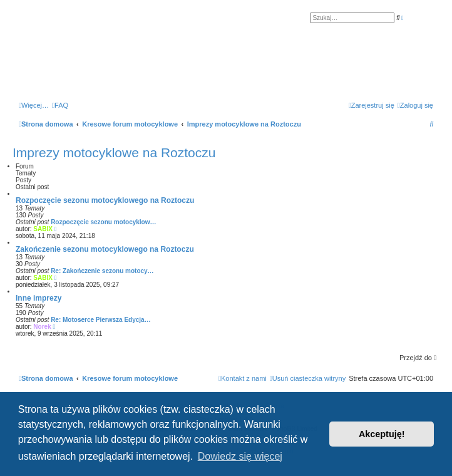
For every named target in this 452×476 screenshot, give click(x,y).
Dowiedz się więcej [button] (240, 456)
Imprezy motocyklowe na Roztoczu (114, 153)
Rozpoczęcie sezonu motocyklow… (103, 222)
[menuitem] (60, 105)
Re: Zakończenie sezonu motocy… (102, 271)
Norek (42, 327)
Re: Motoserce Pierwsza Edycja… (101, 320)
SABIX (43, 229)
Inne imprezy (39, 298)
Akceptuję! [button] (382, 434)
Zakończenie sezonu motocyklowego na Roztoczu (105, 249)
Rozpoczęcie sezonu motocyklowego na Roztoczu (105, 200)
